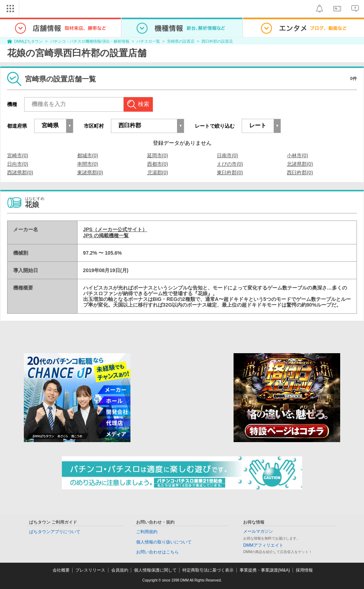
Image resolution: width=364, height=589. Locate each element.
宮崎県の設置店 (181, 41)
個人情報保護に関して (155, 570)
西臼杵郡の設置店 (217, 41)
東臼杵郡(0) (230, 173)
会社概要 (61, 570)
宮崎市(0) (18, 155)
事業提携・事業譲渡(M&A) (265, 570)
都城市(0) (88, 155)
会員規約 (120, 570)
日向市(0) (18, 164)
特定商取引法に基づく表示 (208, 570)
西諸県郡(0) (20, 173)
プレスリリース (90, 570)
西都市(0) (158, 164)
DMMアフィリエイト (263, 545)
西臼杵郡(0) (300, 173)
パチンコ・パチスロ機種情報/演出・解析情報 (90, 41)
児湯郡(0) (158, 173)
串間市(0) (88, 164)
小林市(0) (297, 155)
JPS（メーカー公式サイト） (115, 229)
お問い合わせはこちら (157, 552)
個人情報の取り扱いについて (164, 542)
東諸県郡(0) (90, 173)
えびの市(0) (230, 164)
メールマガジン (258, 531)
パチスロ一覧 (148, 41)
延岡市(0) (158, 155)
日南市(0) (227, 155)
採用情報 (304, 570)
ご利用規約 (147, 532)
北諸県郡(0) (300, 164)
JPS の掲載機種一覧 (106, 235)
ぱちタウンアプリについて (55, 532)
